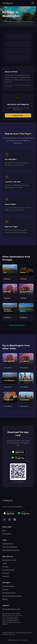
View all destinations (18, 325)
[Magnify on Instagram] (9, 520)
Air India (5, 566)
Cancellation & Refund (11, 550)
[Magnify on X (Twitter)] (4, 520)
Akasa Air (6, 576)
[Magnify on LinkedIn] (15, 520)
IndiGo (5, 563)
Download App (18, 115)
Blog (4, 530)
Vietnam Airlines (8, 586)
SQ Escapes (7, 534)
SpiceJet (6, 573)
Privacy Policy (8, 544)
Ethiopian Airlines (9, 593)
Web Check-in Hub (9, 560)
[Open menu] (33, 3)
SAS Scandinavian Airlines (12, 596)
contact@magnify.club (11, 609)
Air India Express (8, 570)
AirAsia (5, 599)
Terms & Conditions (10, 547)
